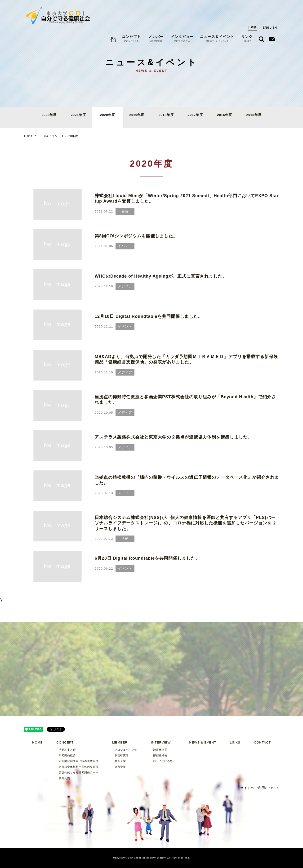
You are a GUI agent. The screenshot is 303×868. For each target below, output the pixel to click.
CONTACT (262, 742)
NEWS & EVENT (203, 742)
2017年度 (195, 115)
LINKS (235, 742)
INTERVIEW (161, 742)
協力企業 (120, 767)
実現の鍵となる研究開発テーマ (79, 772)
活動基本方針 (67, 750)
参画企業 (120, 761)
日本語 (252, 9)
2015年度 (254, 115)
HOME (38, 742)
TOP (27, 136)
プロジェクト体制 (126, 750)
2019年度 (137, 115)
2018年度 (166, 115)
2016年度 (225, 115)
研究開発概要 (67, 755)
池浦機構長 (160, 750)
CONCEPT (65, 742)
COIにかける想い (164, 761)
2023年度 (49, 115)
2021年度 (78, 115)
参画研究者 (122, 755)
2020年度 (108, 115)
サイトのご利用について (260, 788)
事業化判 (64, 778)
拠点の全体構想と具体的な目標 (79, 767)
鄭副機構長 (160, 755)
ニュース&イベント (47, 136)
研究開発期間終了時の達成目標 (79, 761)
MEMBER (120, 742)
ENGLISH (270, 10)
